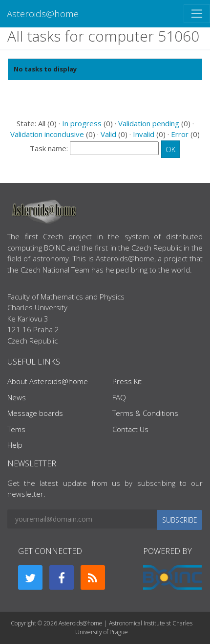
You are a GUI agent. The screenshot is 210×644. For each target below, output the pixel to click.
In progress (82, 123)
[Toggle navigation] (197, 14)
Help (15, 445)
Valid (108, 134)
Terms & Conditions (145, 413)
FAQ (119, 397)
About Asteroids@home (48, 381)
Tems (16, 429)
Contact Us (130, 429)
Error (180, 134)
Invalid (144, 134)
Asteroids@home (43, 13)
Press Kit (127, 381)
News (17, 397)
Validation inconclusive (47, 134)
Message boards (35, 413)
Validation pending (149, 123)
